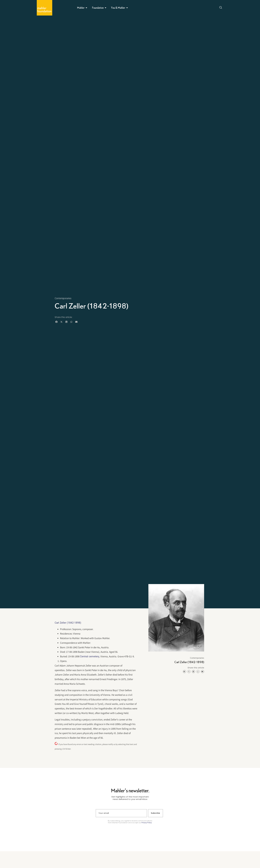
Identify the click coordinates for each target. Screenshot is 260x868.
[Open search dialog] (221, 8)
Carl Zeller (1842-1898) (68, 623)
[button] (56, 322)
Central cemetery (90, 656)
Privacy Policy (147, 823)
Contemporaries (63, 298)
